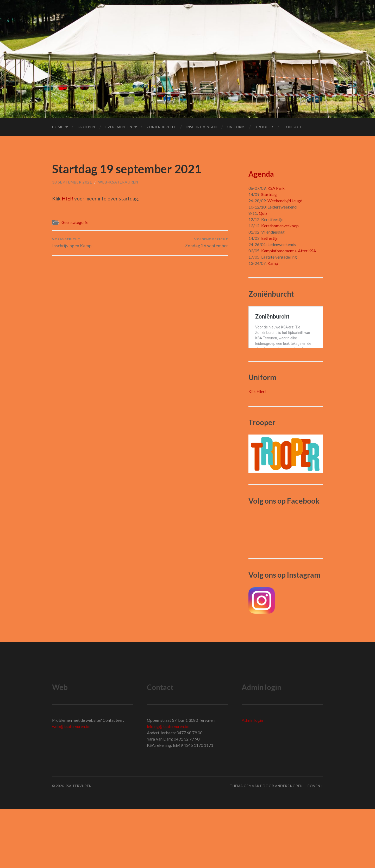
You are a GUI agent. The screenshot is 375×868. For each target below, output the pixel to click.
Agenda (261, 174)
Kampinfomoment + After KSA (289, 251)
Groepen (86, 127)
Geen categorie (75, 222)
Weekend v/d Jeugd (285, 201)
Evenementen (119, 127)
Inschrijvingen (202, 127)
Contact (293, 127)
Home (58, 127)
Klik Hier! (257, 451)
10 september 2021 (72, 182)
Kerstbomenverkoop (280, 226)
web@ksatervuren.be (71, 786)
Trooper (264, 127)
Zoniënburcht (161, 127)
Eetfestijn (270, 238)
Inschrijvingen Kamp (72, 243)
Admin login (252, 780)
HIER (67, 198)
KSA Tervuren (78, 845)
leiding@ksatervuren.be (168, 786)
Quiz (263, 213)
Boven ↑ (315, 845)
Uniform (236, 127)
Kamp (273, 263)
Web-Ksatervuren (118, 182)
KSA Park (276, 188)
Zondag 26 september (207, 243)
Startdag (269, 194)
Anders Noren (289, 845)
